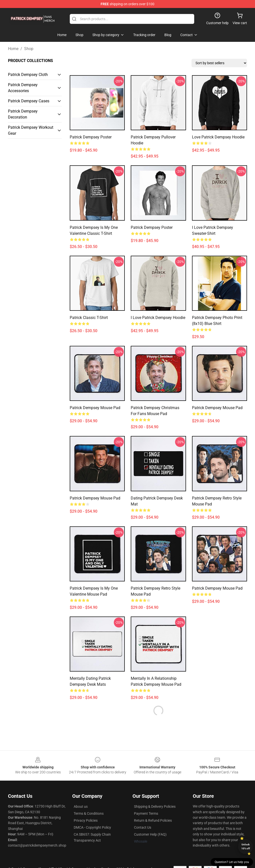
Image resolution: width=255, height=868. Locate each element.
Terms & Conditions (89, 813)
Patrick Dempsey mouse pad (95, 498)
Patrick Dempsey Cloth (28, 75)
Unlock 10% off (246, 846)
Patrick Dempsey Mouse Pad (95, 408)
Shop (29, 49)
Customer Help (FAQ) (150, 834)
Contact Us (143, 827)
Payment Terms (146, 813)
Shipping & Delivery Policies (155, 806)
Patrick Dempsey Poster (91, 137)
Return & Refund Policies (153, 820)
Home (13, 49)
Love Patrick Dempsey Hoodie (218, 137)
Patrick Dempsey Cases (29, 101)
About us (81, 806)
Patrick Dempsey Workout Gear (31, 130)
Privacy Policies (86, 820)
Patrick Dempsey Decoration (23, 114)
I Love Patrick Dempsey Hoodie (158, 318)
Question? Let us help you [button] (232, 862)
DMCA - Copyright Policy (92, 827)
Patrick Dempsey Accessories (23, 88)
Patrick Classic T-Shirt (89, 318)
